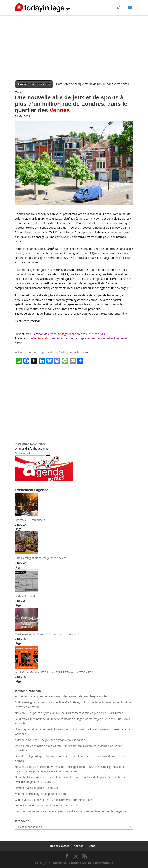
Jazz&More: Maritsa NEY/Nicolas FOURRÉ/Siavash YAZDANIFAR (54, 672)
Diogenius (60, 863)
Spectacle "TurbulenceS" (30, 520)
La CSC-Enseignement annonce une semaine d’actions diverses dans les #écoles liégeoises (71, 811)
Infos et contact (59, 846)
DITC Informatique (100, 863)
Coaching (75, 863)
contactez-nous (78, 352)
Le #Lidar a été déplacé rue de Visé (37, 788)
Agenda (79, 846)
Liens (92, 846)
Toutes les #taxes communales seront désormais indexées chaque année (61, 696)
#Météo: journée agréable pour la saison (40, 794)
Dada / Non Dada (26, 596)
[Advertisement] (74, 53)
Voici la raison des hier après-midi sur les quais (66, 334)
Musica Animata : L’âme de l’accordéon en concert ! (47, 634)
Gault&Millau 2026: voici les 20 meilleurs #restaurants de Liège (54, 800)
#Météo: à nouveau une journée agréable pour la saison (50, 740)
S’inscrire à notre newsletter (34, 84)
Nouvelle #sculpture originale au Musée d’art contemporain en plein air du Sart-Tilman (69, 713)
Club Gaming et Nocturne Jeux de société (40, 558)
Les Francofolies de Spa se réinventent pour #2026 (47, 805)
